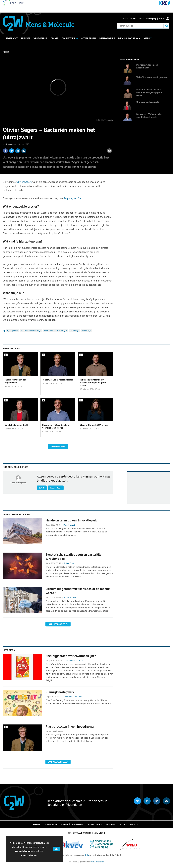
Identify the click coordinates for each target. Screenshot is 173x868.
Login (42, 488)
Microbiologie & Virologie (55, 330)
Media (6, 52)
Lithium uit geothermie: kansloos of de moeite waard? (78, 591)
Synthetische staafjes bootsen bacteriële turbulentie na (74, 557)
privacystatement (29, 855)
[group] (147, 38)
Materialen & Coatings (31, 330)
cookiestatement (23, 851)
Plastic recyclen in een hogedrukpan (147, 66)
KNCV (87, 855)
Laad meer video (58, 447)
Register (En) (130, 19)
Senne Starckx (70, 597)
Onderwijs (74, 330)
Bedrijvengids (95, 824)
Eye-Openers (12, 330)
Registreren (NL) (148, 19)
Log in (162, 19)
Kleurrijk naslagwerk (60, 692)
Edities (64, 824)
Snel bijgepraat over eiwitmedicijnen (71, 656)
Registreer (56, 488)
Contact (37, 824)
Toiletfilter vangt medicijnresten (152, 77)
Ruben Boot (69, 563)
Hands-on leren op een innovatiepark (71, 520)
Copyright (111, 824)
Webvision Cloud (97, 862)
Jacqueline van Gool (74, 660)
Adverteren (51, 824)
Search (167, 26)
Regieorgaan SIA (73, 198)
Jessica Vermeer (10, 144)
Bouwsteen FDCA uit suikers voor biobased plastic (150, 116)
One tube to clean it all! (148, 102)
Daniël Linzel (69, 525)
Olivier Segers (24, 182)
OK (56, 849)
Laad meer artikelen (58, 624)
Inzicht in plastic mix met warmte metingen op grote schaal (149, 92)
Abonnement (78, 824)
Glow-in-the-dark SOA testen (94, 425)
